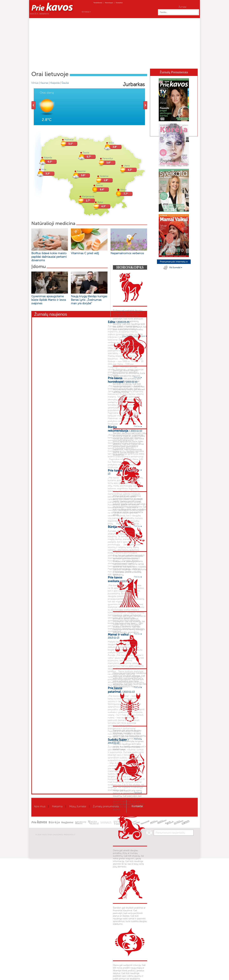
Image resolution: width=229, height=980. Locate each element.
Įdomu (39, 266)
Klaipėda (55, 83)
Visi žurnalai (176, 267)
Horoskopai (109, 3)
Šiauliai (65, 83)
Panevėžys (108, 158)
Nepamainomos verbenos (127, 253)
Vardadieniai (98, 3)
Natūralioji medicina (53, 223)
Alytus (100, 202)
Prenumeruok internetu (174, 262)
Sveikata (71, 64)
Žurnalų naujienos (51, 314)
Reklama (57, 806)
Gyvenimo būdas (100, 64)
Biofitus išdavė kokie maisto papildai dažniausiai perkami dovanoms (49, 257)
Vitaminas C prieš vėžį (85, 253)
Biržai (111, 143)
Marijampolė (88, 196)
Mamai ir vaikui (121, 64)
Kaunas (44, 83)
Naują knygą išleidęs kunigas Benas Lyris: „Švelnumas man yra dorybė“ (89, 300)
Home (42, 64)
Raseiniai (81, 171)
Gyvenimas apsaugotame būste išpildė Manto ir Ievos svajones (49, 300)
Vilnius (35, 83)
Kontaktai (119, 3)
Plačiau (138, 377)
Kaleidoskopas (166, 64)
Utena (127, 166)
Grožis (83, 64)
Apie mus (40, 806)
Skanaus (149, 64)
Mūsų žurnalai (78, 806)
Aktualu (58, 64)
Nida (44, 169)
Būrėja (137, 64)
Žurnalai (182, 7)
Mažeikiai (69, 140)
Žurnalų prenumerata (106, 806)
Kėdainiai (104, 176)
